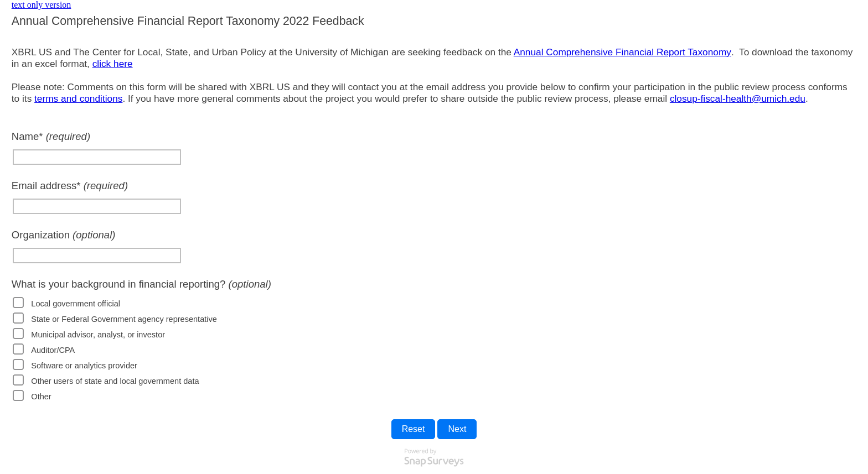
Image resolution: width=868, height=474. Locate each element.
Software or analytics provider (84, 366)
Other (41, 397)
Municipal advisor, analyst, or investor (98, 335)
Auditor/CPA (53, 350)
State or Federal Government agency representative (124, 319)
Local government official (76, 304)
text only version (42, 5)
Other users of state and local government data (115, 381)
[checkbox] (18, 303)
